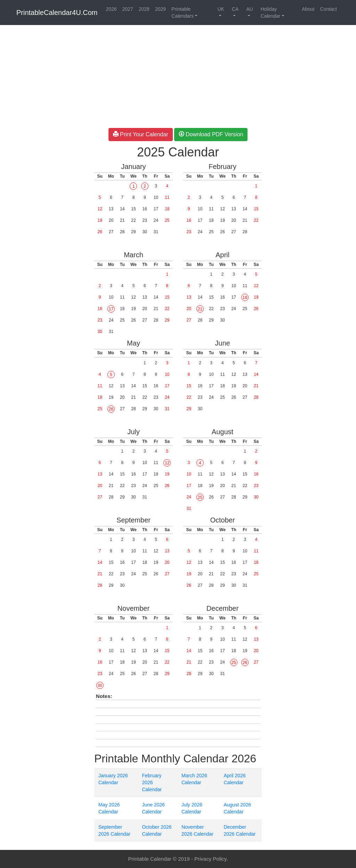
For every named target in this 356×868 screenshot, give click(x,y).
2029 (160, 9)
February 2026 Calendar (152, 782)
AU (249, 9)
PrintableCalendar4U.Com (57, 13)
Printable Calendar (150, 859)
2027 (128, 9)
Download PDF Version (211, 134)
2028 (144, 9)
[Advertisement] (44, 132)
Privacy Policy (210, 859)
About (308, 9)
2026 (111, 9)
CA (235, 9)
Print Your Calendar (141, 134)
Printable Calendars (183, 13)
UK (221, 9)
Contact (329, 9)
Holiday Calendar (270, 13)
